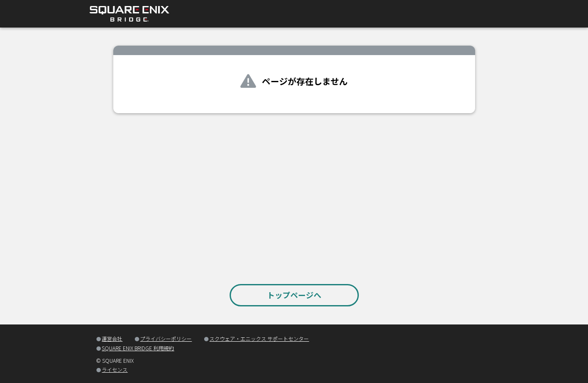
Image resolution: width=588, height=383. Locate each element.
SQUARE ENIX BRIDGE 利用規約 (138, 348)
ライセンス (115, 369)
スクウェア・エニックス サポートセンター (259, 338)
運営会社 (112, 338)
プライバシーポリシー (166, 338)
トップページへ (294, 295)
